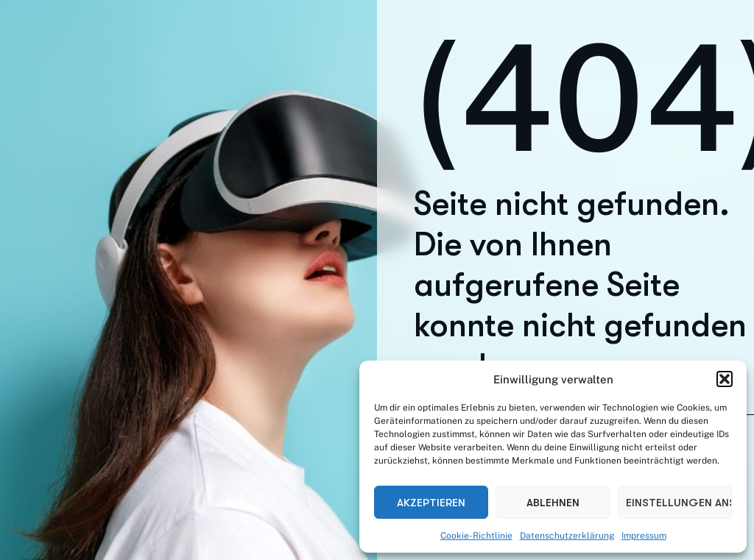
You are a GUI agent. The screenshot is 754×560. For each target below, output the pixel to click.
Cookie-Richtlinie (476, 536)
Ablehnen (553, 503)
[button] (725, 379)
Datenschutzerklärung (567, 536)
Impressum (644, 536)
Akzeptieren (431, 503)
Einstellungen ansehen (679, 503)
